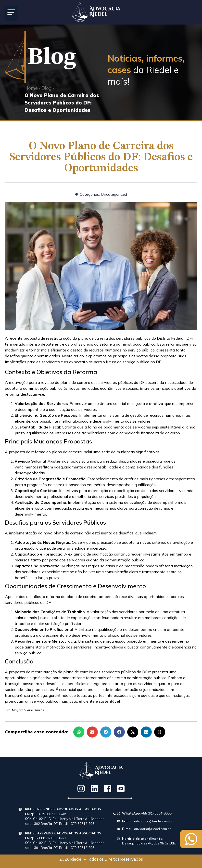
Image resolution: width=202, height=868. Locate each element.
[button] (79, 732)
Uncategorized (114, 194)
